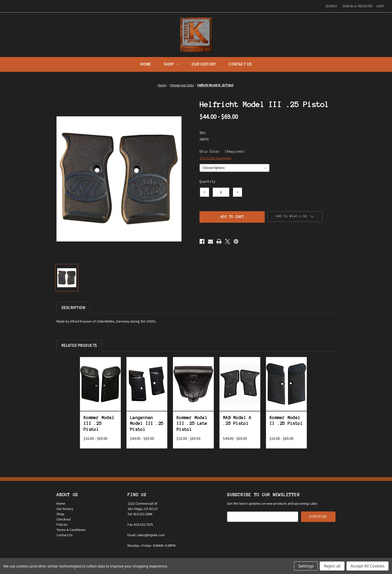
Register (365, 6)
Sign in (348, 6)
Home (145, 64)
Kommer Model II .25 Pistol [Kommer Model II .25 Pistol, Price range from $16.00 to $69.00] (286, 420)
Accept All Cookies (367, 566)
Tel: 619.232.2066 (140, 514)
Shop (171, 64)
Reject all (332, 566)
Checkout (64, 519)
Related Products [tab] (79, 345)
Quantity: (208, 182)
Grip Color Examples (215, 158)
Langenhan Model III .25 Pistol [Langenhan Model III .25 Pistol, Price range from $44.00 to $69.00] (147, 423)
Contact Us (240, 64)
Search (331, 6)
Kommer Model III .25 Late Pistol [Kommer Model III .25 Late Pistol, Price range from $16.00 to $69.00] (192, 423)
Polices (62, 524)
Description (73, 308)
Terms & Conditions (71, 530)
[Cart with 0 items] (380, 6)
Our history (65, 509)
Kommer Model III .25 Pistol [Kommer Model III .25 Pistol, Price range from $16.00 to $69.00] (99, 423)
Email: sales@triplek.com (146, 535)
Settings (306, 566)
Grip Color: (222, 152)
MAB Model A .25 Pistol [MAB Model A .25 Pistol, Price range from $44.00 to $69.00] (237, 420)
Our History (204, 64)
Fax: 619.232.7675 (140, 524)
